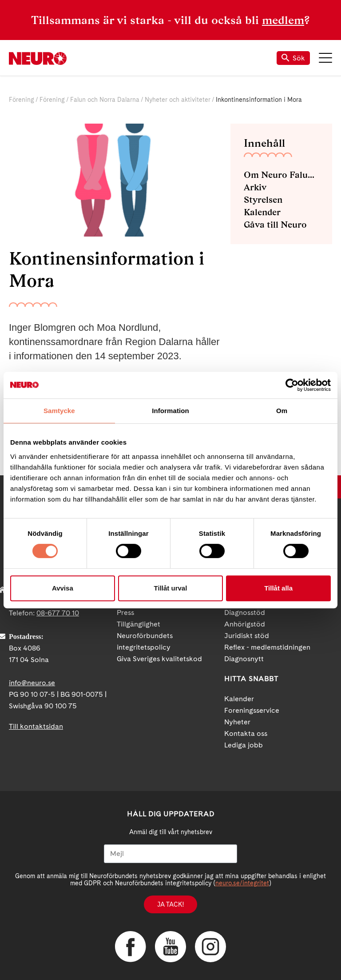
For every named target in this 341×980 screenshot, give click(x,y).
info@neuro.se (32, 683)
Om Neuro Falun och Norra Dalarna (281, 175)
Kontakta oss (246, 733)
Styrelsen (263, 200)
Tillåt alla (278, 588)
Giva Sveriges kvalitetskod (159, 659)
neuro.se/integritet (242, 883)
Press (125, 612)
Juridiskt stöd (247, 636)
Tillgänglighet (139, 624)
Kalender (262, 212)
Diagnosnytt (244, 659)
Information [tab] (170, 411)
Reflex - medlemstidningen (267, 647)
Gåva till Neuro (275, 225)
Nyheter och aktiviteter (178, 100)
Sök (293, 58)
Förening (22, 100)
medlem (283, 20)
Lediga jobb (244, 745)
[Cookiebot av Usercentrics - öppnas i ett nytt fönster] (292, 385)
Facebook (131, 947)
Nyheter (237, 722)
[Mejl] (170, 854)
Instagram (210, 947)
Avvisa (63, 588)
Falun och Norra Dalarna (105, 100)
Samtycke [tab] (59, 411)
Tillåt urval (171, 588)
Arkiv (255, 187)
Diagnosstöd (245, 612)
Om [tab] (282, 411)
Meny (325, 58)
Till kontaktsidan (36, 726)
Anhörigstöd (245, 624)
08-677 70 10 (58, 613)
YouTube (170, 947)
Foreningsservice (252, 710)
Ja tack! (170, 904)
